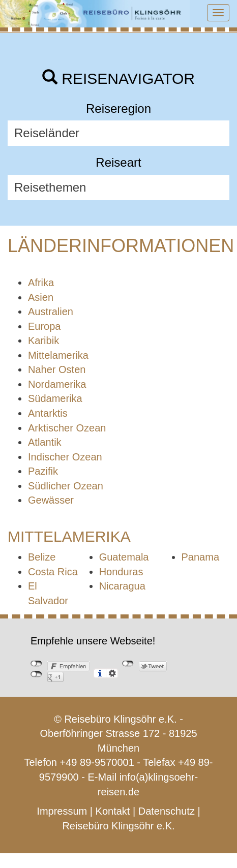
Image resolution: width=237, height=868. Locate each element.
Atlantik (45, 442)
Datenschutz (167, 811)
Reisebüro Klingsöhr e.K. (118, 826)
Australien (51, 312)
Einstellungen (112, 673)
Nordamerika (57, 384)
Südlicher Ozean (66, 486)
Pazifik (43, 471)
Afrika (41, 283)
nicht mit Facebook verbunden (36, 664)
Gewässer (51, 500)
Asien (41, 297)
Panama (201, 557)
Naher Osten (57, 369)
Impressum (62, 811)
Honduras (121, 572)
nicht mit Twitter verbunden (128, 664)
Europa (45, 326)
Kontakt (113, 811)
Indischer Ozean (65, 457)
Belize (42, 557)
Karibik (43, 340)
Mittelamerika (58, 355)
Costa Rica (53, 572)
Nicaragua (122, 586)
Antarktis (48, 413)
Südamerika (55, 398)
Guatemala (124, 557)
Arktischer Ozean (67, 428)
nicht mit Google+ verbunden (36, 674)
